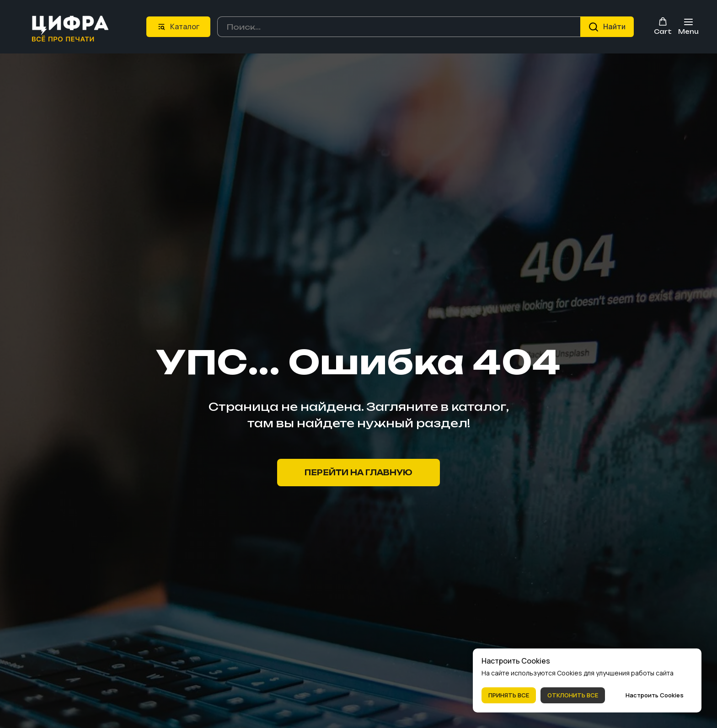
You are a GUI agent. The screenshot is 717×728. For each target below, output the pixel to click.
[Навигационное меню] (688, 26)
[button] (663, 26)
